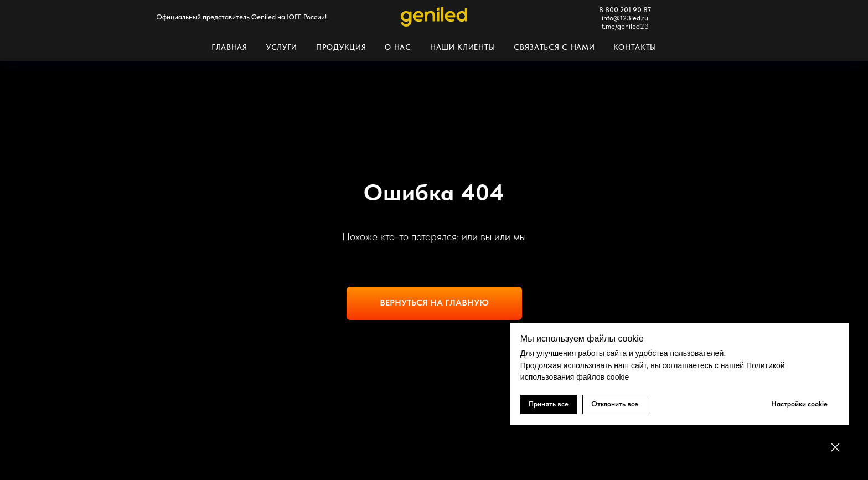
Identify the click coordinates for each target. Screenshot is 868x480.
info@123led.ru (625, 18)
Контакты (635, 47)
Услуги (282, 47)
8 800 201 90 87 (625, 10)
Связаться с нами (554, 47)
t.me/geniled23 (625, 26)
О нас (398, 47)
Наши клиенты (463, 47)
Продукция (341, 47)
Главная (229, 47)
